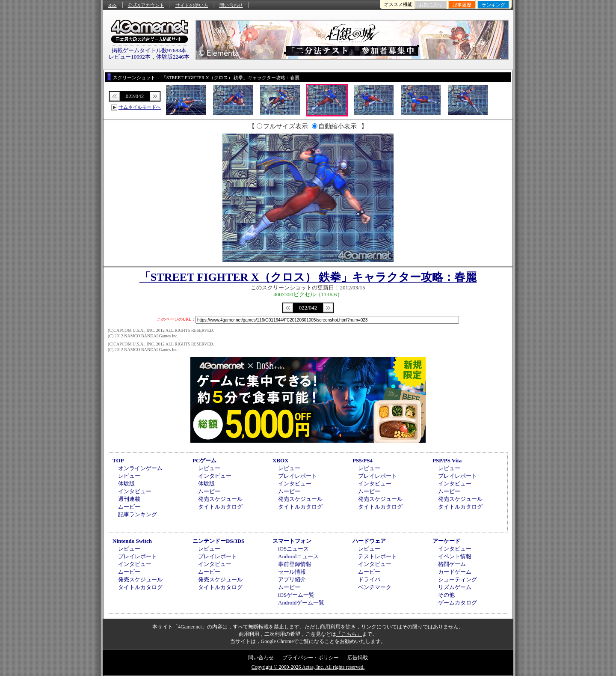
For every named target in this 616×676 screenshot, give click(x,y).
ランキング (493, 5)
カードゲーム (455, 572)
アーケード (446, 541)
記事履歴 (462, 5)
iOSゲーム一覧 (296, 595)
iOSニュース (293, 549)
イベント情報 (455, 556)
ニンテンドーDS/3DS (218, 541)
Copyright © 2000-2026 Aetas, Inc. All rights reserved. (308, 667)
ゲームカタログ (458, 603)
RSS (113, 5)
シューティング (458, 579)
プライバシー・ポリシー (311, 658)
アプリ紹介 (292, 579)
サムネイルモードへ (140, 107)
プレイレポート (298, 476)
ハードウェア (369, 541)
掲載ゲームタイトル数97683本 (149, 50)
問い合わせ (231, 5)
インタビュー (135, 491)
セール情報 (292, 572)
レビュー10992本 (130, 57)
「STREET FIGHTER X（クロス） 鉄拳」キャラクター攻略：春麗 (308, 277)
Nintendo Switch (132, 541)
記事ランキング (138, 514)
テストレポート (378, 556)
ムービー (129, 507)
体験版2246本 (173, 57)
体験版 (126, 484)
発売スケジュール (220, 499)
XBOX (281, 460)
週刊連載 (129, 499)
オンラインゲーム (140, 468)
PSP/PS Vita (447, 460)
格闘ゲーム (452, 564)
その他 (446, 595)
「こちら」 (349, 634)
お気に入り (431, 5)
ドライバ (369, 579)
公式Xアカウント (146, 5)
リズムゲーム (455, 587)
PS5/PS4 (363, 460)
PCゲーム (204, 460)
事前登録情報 (295, 564)
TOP (118, 460)
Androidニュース (298, 556)
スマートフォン (292, 541)
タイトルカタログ (220, 507)
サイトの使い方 (192, 5)
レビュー (129, 476)
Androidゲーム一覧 (301, 603)
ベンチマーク (375, 587)
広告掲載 (358, 658)
